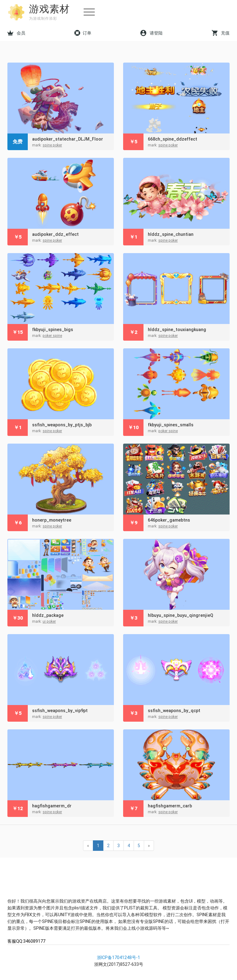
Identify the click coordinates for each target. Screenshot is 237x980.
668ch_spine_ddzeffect (173, 139)
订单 (83, 33)
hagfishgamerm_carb (170, 806)
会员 (16, 33)
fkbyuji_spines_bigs (53, 330)
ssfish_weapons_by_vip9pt (60, 711)
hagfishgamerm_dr (52, 806)
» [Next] (149, 846)
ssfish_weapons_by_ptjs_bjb (62, 425)
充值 (221, 33)
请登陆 (152, 33)
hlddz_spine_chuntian (171, 234)
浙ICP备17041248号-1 (118, 957)
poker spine (52, 336)
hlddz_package (48, 615)
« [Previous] (88, 846)
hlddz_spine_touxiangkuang (177, 330)
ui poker (49, 621)
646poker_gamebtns (169, 520)
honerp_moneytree (52, 520)
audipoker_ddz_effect (55, 234)
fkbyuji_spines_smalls (171, 425)
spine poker (52, 145)
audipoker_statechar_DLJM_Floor (68, 139)
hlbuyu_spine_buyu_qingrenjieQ (181, 615)
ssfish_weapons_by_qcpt (174, 711)
